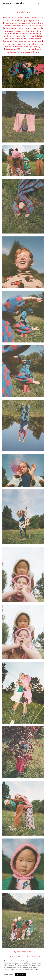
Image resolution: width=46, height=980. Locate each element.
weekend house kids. (14, 3)
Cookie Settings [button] (9, 974)
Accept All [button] (20, 974)
